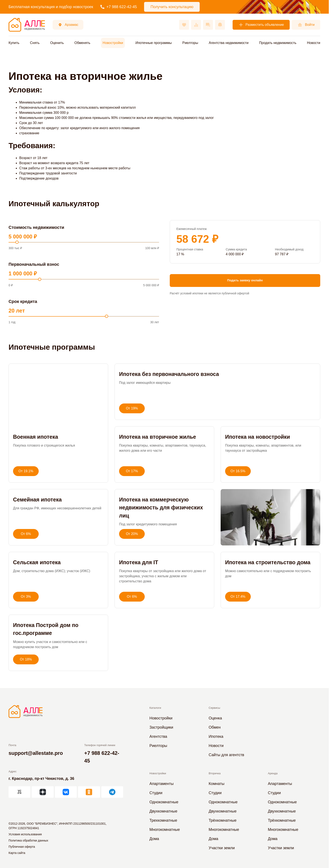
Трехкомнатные (163, 820)
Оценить (57, 43)
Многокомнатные (165, 830)
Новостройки (113, 43)
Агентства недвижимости (229, 43)
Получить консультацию (172, 7)
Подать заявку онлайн (245, 280)
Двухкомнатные (163, 811)
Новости (314, 43)
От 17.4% (238, 597)
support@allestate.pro (36, 753)
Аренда (273, 773)
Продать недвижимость (278, 43)
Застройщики (161, 727)
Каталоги (155, 708)
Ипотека (216, 736)
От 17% (132, 471)
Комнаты (217, 784)
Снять (35, 43)
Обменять (82, 43)
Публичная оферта (22, 847)
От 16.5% (238, 471)
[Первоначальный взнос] (84, 279)
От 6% (26, 534)
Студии (156, 793)
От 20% (132, 534)
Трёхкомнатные (223, 820)
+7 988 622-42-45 (119, 7)
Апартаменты (162, 784)
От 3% (26, 597)
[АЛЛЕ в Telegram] (112, 792)
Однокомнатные (164, 802)
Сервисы (214, 708)
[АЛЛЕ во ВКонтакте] (66, 792)
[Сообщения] (208, 25)
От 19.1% (26, 471)
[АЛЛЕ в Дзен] (43, 792)
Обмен (215, 727)
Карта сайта (17, 853)
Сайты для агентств (226, 755)
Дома (154, 839)
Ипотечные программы (153, 43)
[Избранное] (184, 25)
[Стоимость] (84, 242)
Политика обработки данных (28, 840)
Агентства (158, 736)
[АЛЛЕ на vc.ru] (19, 792)
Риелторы (190, 43)
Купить (14, 43)
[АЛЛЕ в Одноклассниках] (89, 792)
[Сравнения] (196, 25)
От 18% (26, 659)
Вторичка (215, 773)
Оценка (215, 718)
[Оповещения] (220, 25)
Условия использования (25, 834)
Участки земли (222, 848)
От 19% (132, 408)
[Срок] (84, 316)
